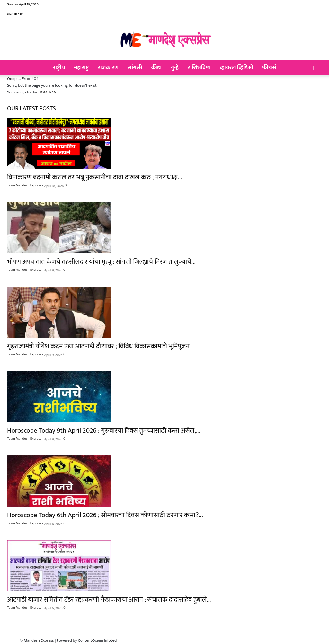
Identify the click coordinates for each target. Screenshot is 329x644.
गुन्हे (175, 68)
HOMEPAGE (48, 92)
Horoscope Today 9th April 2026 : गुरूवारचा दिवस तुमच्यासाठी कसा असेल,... (104, 431)
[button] (314, 68)
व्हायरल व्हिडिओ (236, 68)
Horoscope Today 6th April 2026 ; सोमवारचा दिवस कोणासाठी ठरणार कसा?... (105, 515)
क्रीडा (156, 68)
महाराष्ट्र (81, 68)
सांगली (135, 68)
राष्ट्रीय (59, 68)
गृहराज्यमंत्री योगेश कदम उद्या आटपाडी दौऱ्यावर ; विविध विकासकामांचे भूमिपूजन (98, 346)
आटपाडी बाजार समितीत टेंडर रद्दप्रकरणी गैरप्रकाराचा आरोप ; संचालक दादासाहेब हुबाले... (109, 600)
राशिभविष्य (199, 68)
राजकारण (108, 68)
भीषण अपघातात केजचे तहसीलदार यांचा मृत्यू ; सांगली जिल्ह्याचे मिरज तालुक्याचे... (101, 262)
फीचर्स (269, 68)
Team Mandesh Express (24, 185)
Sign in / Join (16, 14)
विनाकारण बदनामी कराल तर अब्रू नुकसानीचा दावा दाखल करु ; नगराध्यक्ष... (94, 177)
